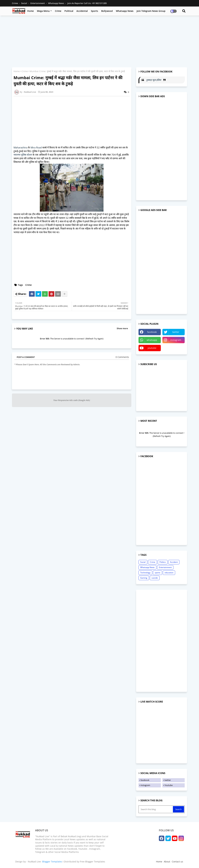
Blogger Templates (52, 862)
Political (69, 11)
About (167, 862)
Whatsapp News (56, 3)
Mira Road (36, 147)
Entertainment (38, 3)
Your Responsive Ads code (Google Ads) (72, 400)
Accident (174, 562)
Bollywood (107, 11)
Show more (122, 328)
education (169, 573)
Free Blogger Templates (92, 862)
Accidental (82, 11)
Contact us (177, 862)
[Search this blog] (156, 809)
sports (158, 573)
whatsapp (152, 340)
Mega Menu (43, 11)
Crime (15, 3)
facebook (152, 332)
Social (24, 3)
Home (30, 11)
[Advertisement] (99, 41)
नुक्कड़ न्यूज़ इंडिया (154, 80)
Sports (94, 11)
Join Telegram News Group (151, 11)
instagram (176, 340)
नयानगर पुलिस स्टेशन (23, 155)
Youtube (169, 785)
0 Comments (122, 357)
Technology (145, 573)
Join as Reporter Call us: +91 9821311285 (87, 3)
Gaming (144, 578)
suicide (155, 578)
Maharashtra (21, 147)
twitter (176, 332)
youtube (152, 348)
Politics (163, 562)
